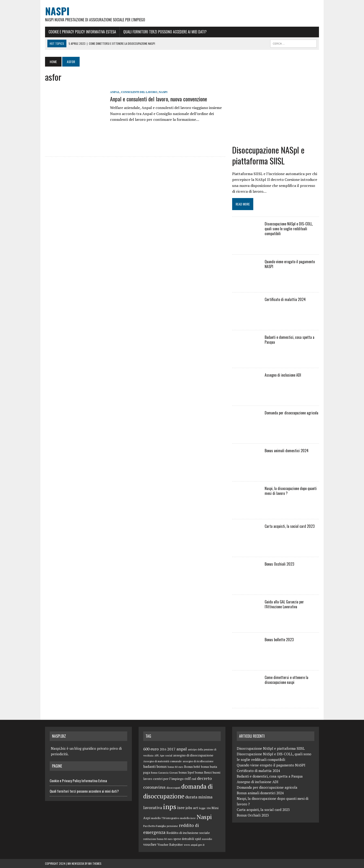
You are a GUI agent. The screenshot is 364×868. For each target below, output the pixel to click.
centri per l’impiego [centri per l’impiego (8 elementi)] (168, 779)
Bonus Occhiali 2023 (279, 564)
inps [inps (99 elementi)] (170, 807)
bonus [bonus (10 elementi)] (162, 766)
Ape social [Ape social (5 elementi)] (166, 755)
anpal (115, 92)
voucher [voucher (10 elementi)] (150, 844)
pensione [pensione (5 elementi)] (172, 826)
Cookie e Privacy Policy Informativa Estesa (82, 32)
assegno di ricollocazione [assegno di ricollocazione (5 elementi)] (198, 761)
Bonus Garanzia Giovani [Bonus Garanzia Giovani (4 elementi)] (164, 773)
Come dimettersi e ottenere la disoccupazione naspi (286, 680)
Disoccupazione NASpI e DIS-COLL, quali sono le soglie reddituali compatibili (289, 229)
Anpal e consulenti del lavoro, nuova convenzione (159, 99)
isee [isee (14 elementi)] (181, 808)
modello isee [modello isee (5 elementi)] (188, 818)
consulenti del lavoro (139, 92)
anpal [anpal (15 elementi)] (182, 749)
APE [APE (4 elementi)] (157, 756)
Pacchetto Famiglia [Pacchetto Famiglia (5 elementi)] (154, 826)
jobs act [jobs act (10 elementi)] (192, 808)
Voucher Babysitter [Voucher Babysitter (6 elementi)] (170, 845)
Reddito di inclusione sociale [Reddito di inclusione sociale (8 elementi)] (188, 833)
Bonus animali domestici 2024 (287, 451)
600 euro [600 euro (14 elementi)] (151, 749)
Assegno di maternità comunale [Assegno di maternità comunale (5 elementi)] (162, 761)
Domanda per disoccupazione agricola (291, 413)
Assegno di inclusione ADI (283, 375)
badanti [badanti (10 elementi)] (149, 766)
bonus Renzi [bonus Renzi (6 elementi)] (203, 773)
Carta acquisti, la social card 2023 (290, 526)
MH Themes (95, 863)
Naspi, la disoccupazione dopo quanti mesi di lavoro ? (291, 491)
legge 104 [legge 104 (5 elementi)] (205, 808)
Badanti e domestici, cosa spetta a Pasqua (289, 340)
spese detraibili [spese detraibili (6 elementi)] (184, 839)
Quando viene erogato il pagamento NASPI (290, 264)
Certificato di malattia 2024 (285, 299)
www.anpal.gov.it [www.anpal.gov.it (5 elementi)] (194, 845)
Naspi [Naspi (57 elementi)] (204, 817)
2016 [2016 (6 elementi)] (163, 749)
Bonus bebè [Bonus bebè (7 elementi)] (192, 767)
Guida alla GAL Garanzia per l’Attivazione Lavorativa (284, 604)
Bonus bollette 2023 (279, 640)
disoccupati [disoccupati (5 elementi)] (173, 788)
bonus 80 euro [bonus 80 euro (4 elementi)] (175, 767)
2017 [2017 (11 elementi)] (171, 749)
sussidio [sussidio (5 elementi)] (207, 839)
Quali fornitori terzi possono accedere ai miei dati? (165, 32)
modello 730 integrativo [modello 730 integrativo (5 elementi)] (165, 818)
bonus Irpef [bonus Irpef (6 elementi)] (187, 773)
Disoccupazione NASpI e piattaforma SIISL (268, 155)
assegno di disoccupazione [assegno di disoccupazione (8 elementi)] (193, 755)
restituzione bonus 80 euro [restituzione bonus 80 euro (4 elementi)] (158, 839)
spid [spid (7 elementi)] (198, 839)
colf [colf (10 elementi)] (188, 778)
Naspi (163, 92)
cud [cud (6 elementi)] (194, 779)
